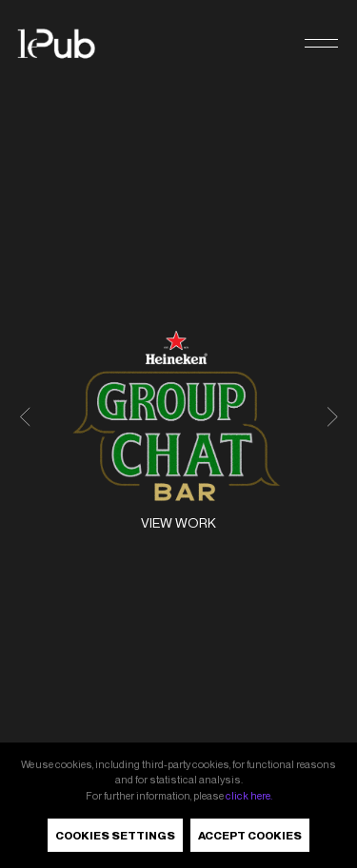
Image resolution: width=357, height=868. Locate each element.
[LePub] (69, 44)
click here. (249, 796)
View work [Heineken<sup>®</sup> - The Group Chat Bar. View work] (178, 523)
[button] (321, 44)
